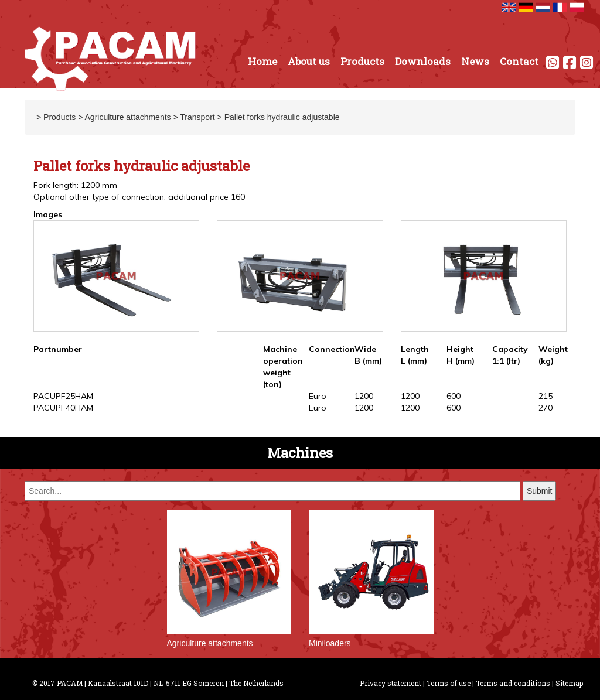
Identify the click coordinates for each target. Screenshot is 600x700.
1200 (364, 396)
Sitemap (569, 683)
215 (546, 396)
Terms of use (449, 683)
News (475, 61)
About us (309, 61)
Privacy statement (391, 683)
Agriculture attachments (128, 117)
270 (546, 408)
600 (454, 396)
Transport (197, 117)
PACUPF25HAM (63, 396)
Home (262, 61)
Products (362, 61)
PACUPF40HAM (63, 408)
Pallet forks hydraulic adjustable (282, 117)
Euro (318, 396)
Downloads (423, 61)
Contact (519, 61)
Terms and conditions (513, 683)
